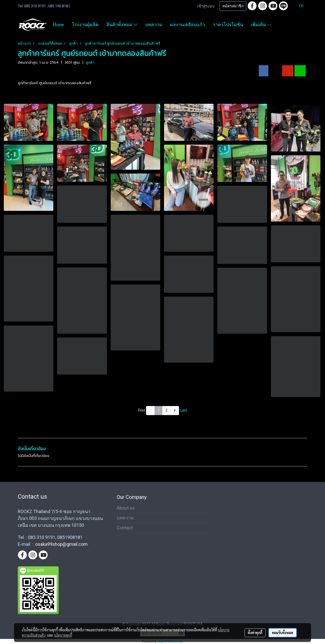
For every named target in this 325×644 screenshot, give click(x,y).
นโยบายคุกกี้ (63, 635)
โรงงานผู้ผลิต (85, 25)
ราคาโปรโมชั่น (228, 25)
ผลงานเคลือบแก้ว (188, 25)
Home (58, 25)
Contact (125, 528)
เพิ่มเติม (261, 25)
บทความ (154, 25)
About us (126, 508)
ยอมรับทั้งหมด (283, 633)
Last (184, 410)
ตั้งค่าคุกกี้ (255, 633)
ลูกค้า (90, 62)
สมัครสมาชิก (233, 6)
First (142, 410)
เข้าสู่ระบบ (206, 6)
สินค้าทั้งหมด (122, 25)
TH (298, 6)
